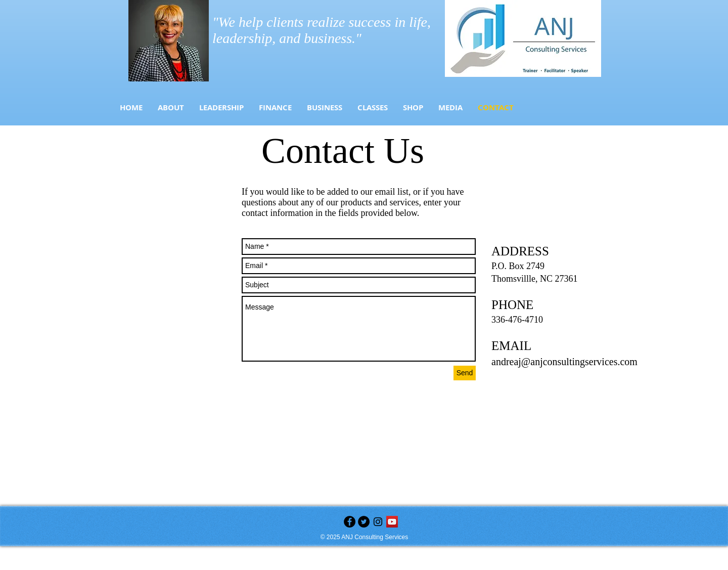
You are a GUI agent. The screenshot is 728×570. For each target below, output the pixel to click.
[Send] (465, 373)
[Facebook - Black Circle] (350, 522)
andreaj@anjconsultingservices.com (564, 362)
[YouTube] (392, 522)
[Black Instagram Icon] (378, 522)
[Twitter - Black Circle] (364, 522)
